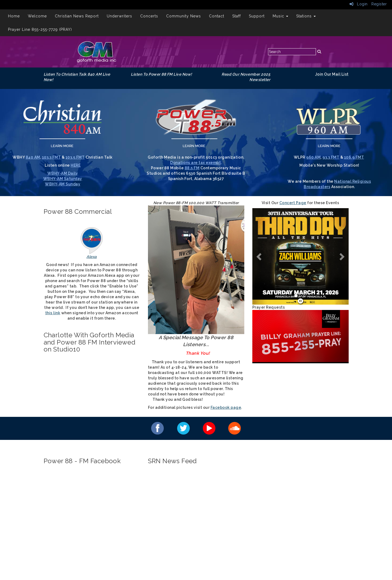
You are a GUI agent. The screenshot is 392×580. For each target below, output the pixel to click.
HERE (76, 165)
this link (53, 313)
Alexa (92, 257)
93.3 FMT (331, 157)
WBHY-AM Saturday (63, 179)
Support (257, 16)
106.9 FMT (354, 157)
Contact (217, 16)
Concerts (149, 16)
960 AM (313, 157)
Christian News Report (77, 16)
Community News (184, 16)
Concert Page (293, 203)
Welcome (37, 16)
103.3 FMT (52, 157)
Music (280, 16)
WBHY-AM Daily (63, 173)
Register (379, 4)
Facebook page (226, 407)
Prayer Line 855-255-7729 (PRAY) (40, 29)
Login (359, 4)
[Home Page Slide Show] (300, 262)
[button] (260, 256)
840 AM (33, 157)
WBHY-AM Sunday (63, 184)
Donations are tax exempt (195, 163)
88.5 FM (192, 168)
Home (14, 16)
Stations (306, 16)
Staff (237, 16)
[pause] (301, 301)
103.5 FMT (75, 157)
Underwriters (119, 16)
